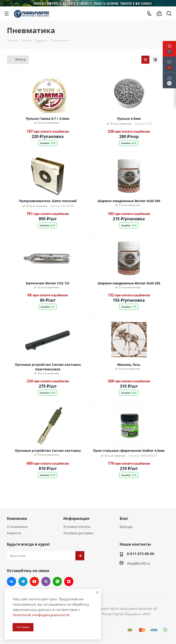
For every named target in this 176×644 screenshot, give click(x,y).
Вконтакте (11, 581)
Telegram (23, 581)
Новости (14, 533)
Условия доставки (78, 533)
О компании (17, 527)
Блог (124, 518)
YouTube (34, 581)
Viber (46, 581)
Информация (76, 518)
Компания (17, 518)
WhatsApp (57, 581)
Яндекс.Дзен (69, 581)
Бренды (126, 527)
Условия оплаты (77, 527)
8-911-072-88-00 (141, 554)
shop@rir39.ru (138, 563)
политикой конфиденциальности (41, 615)
